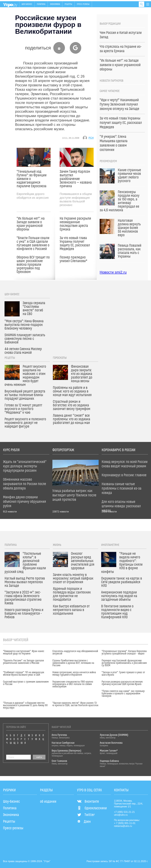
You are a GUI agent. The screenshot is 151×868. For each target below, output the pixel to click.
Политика (41, 4)
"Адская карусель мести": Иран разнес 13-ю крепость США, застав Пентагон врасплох (75, 704)
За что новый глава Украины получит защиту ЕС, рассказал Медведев (75, 244)
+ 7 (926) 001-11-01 (125, 823)
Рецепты (68, 4)
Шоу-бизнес (27, 4)
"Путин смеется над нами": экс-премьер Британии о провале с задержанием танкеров (123, 694)
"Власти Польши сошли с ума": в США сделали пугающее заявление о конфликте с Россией (33, 244)
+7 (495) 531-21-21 (124, 812)
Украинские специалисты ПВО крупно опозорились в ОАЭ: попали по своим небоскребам (73, 684)
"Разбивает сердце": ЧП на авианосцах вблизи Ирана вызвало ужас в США (24, 674)
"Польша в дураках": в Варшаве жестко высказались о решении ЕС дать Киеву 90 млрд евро (25, 705)
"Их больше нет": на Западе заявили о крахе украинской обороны (31, 224)
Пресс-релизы (83, 4)
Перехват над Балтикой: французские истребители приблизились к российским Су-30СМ (124, 663)
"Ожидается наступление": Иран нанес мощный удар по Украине (24, 652)
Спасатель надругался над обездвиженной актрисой (75, 652)
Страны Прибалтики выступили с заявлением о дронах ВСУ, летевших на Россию (73, 663)
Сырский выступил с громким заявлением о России (26, 683)
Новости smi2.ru (113, 272)
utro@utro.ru (121, 815)
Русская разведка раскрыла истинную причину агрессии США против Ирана (122, 683)
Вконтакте (88, 802)
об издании (48, 802)
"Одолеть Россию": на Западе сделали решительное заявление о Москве (23, 662)
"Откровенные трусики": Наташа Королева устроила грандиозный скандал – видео (124, 652)
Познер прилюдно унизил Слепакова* (73, 259)
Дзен (84, 822)
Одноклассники (92, 808)
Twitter (86, 815)
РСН (91, 138)
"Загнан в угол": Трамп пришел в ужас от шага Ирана (123, 674)
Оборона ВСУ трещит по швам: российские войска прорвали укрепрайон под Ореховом (33, 265)
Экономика (55, 4)
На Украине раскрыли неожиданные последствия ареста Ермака (75, 224)
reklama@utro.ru (123, 826)
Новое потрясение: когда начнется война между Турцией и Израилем (74, 674)
